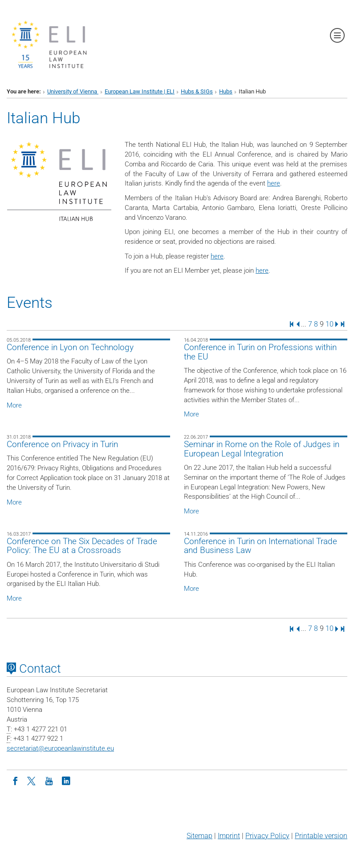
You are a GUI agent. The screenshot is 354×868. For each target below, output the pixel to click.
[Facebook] (15, 780)
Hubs (226, 91)
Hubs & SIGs (197, 91)
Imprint (229, 836)
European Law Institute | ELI (140, 91)
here (274, 183)
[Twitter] (32, 780)
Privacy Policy (267, 836)
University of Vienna (73, 91)
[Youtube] (49, 780)
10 (330, 324)
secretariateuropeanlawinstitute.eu (60, 748)
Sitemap (199, 836)
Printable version (321, 836)
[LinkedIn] (66, 780)
